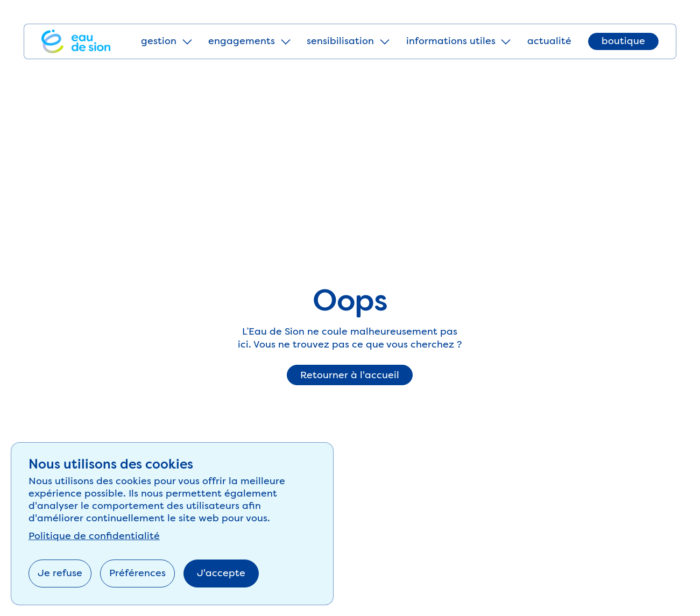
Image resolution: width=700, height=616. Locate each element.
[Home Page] (76, 41)
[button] (166, 41)
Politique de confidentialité (94, 536)
